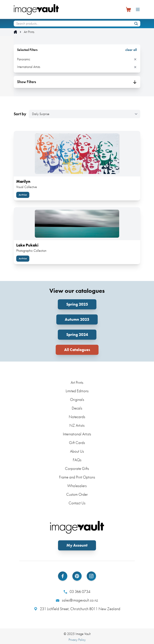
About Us (77, 451)
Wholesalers (77, 486)
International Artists (77, 434)
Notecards (77, 417)
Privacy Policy (77, 640)
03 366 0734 (77, 592)
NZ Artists (77, 425)
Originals (77, 400)
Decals (77, 408)
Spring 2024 (77, 335)
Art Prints (29, 32)
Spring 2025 (77, 304)
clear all (131, 50)
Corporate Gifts (77, 468)
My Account (77, 545)
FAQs (77, 460)
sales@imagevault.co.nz (77, 600)
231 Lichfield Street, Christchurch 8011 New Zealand (77, 609)
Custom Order (77, 494)
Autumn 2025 (77, 319)
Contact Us (77, 503)
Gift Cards (77, 443)
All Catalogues (77, 350)
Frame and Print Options (77, 477)
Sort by (20, 114)
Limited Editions (77, 391)
